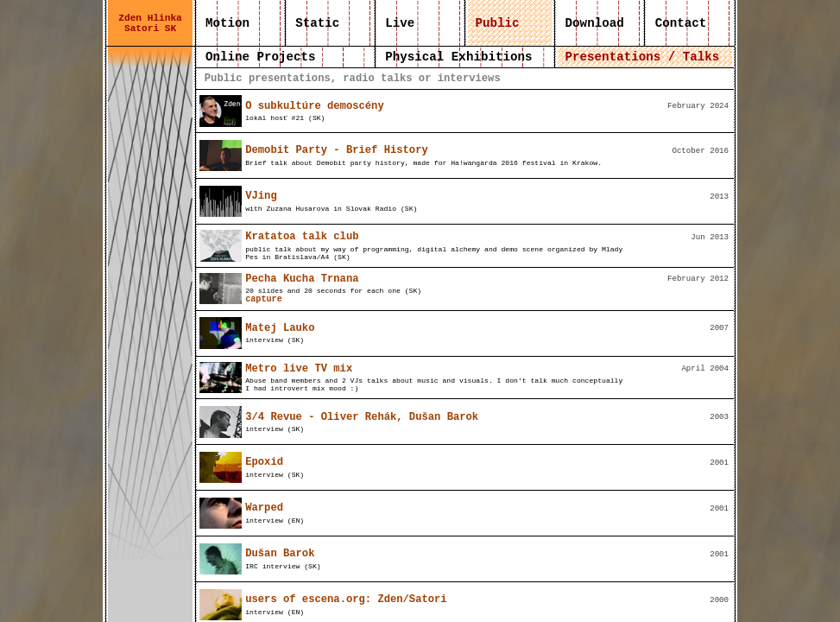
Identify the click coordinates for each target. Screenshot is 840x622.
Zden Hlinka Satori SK (151, 23)
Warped (264, 508)
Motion (228, 23)
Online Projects (261, 57)
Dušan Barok (280, 554)
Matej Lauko (280, 328)
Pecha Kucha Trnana (302, 279)
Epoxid (264, 462)
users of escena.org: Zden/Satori (346, 600)
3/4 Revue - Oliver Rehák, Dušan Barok (362, 417)
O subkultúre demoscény (315, 106)
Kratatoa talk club (302, 237)
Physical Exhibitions (458, 57)
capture (264, 299)
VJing (261, 196)
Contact (681, 23)
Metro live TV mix (299, 369)
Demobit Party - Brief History (337, 150)
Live (400, 23)
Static (318, 23)
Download (594, 23)
